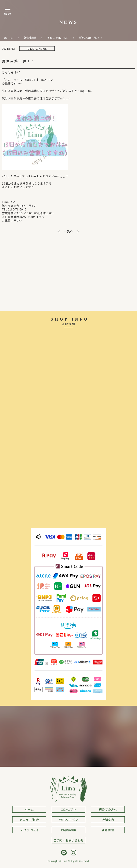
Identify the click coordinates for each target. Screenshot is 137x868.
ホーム (29, 809)
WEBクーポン (68, 820)
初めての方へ (108, 809)
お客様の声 (68, 830)
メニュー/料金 (29, 820)
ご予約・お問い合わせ (68, 840)
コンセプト (68, 809)
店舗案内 (108, 820)
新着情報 (108, 830)
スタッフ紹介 (29, 830)
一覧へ (68, 231)
